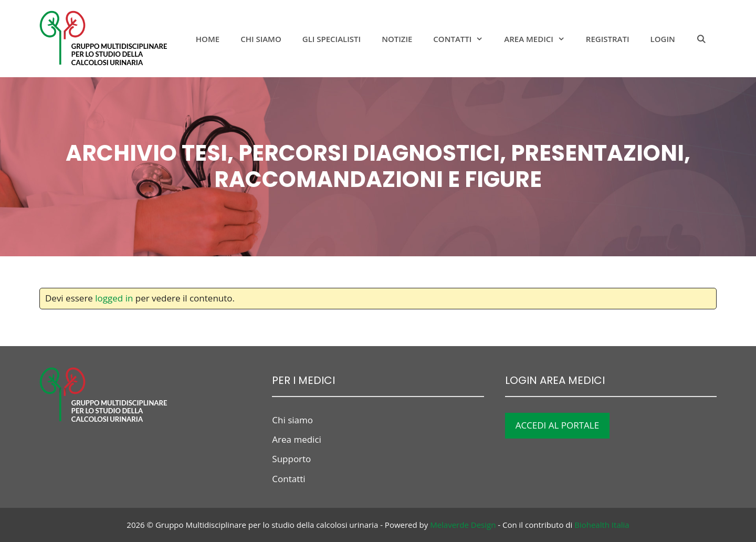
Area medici (540, 39)
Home (208, 39)
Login (663, 39)
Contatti (463, 39)
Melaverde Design (463, 525)
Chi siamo (261, 39)
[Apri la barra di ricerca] (701, 39)
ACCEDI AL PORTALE (558, 425)
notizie (397, 39)
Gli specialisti (332, 39)
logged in (114, 298)
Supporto (291, 459)
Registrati (608, 39)
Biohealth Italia (602, 525)
